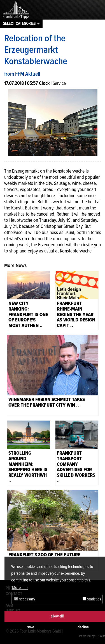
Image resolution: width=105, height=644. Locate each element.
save (31, 627)
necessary (25, 599)
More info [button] (20, 588)
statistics (92, 599)
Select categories (19, 23)
